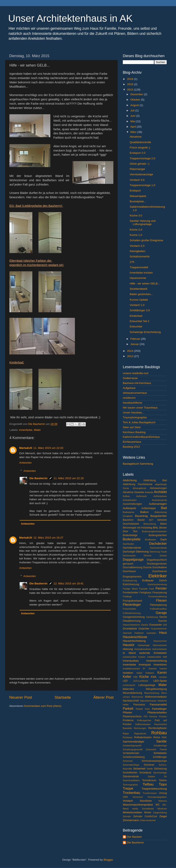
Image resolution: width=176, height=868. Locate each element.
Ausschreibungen (132, 504)
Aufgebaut (129, 388)
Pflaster (127, 712)
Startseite (63, 697)
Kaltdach (150, 673)
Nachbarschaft (131, 701)
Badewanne (129, 512)
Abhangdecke (139, 488)
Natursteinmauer (148, 701)
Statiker (152, 776)
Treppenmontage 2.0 (143, 158)
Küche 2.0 (136, 230)
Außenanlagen (158, 504)
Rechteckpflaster (158, 728)
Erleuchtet (136, 326)
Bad (164, 508)
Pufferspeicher (144, 720)
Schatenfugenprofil (132, 746)
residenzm (129, 398)
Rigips (126, 733)
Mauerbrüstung (152, 693)
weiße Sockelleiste (143, 809)
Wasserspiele (138, 196)
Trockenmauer (150, 793)
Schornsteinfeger (131, 765)
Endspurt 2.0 (138, 153)
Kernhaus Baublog (134, 432)
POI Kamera (150, 716)
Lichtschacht (129, 685)
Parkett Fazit (143, 709)
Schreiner (149, 765)
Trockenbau (131, 793)
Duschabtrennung (133, 567)
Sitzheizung (160, 769)
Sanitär (162, 741)
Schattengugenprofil (133, 749)
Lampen (163, 677)
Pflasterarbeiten (157, 712)
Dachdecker (158, 543)
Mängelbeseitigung (156, 689)
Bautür (141, 520)
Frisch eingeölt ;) (140, 148)
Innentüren (160, 665)
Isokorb (163, 669)
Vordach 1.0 (137, 305)
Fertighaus (145, 593)
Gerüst (163, 617)
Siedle (150, 769)
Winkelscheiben (133, 812)
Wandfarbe (146, 801)
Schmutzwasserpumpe (154, 761)
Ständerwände (131, 776)
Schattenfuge (160, 746)
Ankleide (149, 492)
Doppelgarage (133, 559)
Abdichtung (130, 480)
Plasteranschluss (132, 716)
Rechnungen (140, 728)
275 (132, 262)
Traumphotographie (135, 417)
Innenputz (145, 665)
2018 (131, 79)
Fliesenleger (132, 604)
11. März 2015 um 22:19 (69, 478)
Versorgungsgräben (157, 797)
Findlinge (127, 596)
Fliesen (161, 600)
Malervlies (128, 689)
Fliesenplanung (158, 605)
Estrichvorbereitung (157, 584)
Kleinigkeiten (138, 251)
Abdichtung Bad (155, 480)
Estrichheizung (131, 584)
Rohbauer (128, 737)
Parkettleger (159, 709)
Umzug (163, 793)
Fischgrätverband (132, 601)
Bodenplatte (132, 539)
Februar (136, 339)
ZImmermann (131, 820)
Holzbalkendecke (143, 649)
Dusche (147, 567)
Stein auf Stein (132, 427)
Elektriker (158, 576)
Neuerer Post (21, 697)
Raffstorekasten (143, 724)
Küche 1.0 (136, 235)
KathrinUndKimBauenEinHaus (141, 437)
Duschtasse (129, 571)
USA (125, 797)
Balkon (144, 512)
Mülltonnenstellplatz (156, 697)
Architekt (160, 492)
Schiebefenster (131, 753)
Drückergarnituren (157, 564)
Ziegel (163, 816)
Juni (133, 116)
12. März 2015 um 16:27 (48, 538)
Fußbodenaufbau (158, 609)
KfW (135, 677)
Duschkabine (160, 567)
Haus (163, 633)
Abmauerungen (158, 488)
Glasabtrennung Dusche (145, 621)
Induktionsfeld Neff (157, 657)
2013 (131, 356)
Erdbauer (148, 580)
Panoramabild (158, 704)
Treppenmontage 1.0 (143, 185)
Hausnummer (138, 278)
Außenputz (129, 508)
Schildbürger (160, 757)
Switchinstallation (131, 780)
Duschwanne (160, 571)
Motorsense (137, 697)
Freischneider (129, 609)
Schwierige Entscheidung (145, 332)
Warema (163, 801)
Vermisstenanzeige (141, 174)
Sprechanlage (160, 773)
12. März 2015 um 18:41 (69, 583)
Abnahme (136, 137)
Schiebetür (160, 753)
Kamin (162, 672)
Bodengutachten (158, 535)
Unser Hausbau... (134, 412)
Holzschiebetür (160, 649)
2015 (131, 90)
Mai (133, 121)
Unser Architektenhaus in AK (70, 18)
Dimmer (148, 556)
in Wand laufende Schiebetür (145, 653)
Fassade (143, 589)
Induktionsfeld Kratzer (134, 657)
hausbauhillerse (133, 403)
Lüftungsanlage (147, 685)
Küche (144, 677)
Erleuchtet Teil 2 (140, 321)
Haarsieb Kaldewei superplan (139, 633)
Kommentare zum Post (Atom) (43, 706)
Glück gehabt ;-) (140, 164)
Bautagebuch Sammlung (138, 464)
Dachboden (128, 544)
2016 (131, 84)
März (134, 132)
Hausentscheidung (134, 641)
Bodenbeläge (130, 535)
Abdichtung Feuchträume (138, 484)
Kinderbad (136, 316)
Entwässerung (130, 581)
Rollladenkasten (143, 737)
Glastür (145, 625)
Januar (135, 344)
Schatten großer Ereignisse (147, 240)
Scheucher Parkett (156, 749)
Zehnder (127, 816)
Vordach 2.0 (137, 246)
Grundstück (130, 629)
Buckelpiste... (138, 201)
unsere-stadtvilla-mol (136, 373)
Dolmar (163, 556)
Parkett (128, 708)
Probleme (128, 720)
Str (165, 776)
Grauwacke (155, 625)
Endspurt (135, 191)
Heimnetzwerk (160, 645)
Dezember (137, 94)
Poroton (163, 716)
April (134, 127)
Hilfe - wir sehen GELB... (145, 283)
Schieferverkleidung (134, 757)
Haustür (129, 645)
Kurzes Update (139, 300)
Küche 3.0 (136, 216)
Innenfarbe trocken (141, 273)
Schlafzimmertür (140, 256)
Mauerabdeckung (132, 693)
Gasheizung (152, 617)
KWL (154, 677)
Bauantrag (141, 516)
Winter (148, 813)
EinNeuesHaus (132, 442)
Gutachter (144, 629)
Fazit (152, 589)
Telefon (163, 780)
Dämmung (142, 552)
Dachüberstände (132, 548)
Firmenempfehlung (158, 596)
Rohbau (159, 733)
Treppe (128, 788)
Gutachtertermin (159, 629)
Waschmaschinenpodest (138, 805)
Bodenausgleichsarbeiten (154, 531)
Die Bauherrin (39, 478)
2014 (131, 351)
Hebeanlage (144, 645)
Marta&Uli (26, 448)
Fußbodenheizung (132, 613)
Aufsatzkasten (130, 500)
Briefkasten (151, 540)
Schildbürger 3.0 (140, 310)
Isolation (128, 673)
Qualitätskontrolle (140, 142)
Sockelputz (145, 773)
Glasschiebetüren (131, 625)
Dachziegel (129, 552)
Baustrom (128, 520)
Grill (165, 625)
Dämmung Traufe (158, 552)
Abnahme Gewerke (133, 492)
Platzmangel (137, 169)
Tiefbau (148, 784)
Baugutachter (159, 516)
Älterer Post (103, 697)
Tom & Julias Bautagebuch (139, 422)
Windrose (162, 809)
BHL (156, 528)
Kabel (139, 673)
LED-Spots (160, 681)
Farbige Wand (130, 589)
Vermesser (138, 797)
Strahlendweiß (139, 289)
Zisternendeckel (148, 820)
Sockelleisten (130, 773)
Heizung (128, 649)
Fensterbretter (131, 593)
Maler (37, 430)
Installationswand (131, 669)
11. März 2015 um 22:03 (48, 448)
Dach (164, 539)
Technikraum (149, 780)
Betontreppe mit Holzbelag (138, 528)
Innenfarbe (26, 430)
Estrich (163, 581)
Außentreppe (149, 508)
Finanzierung (160, 593)
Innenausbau (131, 661)
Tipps (163, 784)
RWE (164, 737)
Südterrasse (130, 378)
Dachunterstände (158, 548)
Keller (127, 677)
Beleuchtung (150, 524)
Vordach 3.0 (137, 180)
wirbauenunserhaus (135, 393)
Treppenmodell (139, 267)
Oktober (136, 100)
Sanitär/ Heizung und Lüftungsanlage (143, 222)
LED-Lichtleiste (141, 681)
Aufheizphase (160, 496)
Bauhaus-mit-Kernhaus (137, 383)
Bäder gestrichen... (141, 294)
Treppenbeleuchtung (154, 789)
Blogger (108, 860)
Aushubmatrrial (159, 500)
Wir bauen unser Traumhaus (140, 408)
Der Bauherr (134, 837)
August (135, 105)
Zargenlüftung (160, 813)
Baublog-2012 (131, 447)
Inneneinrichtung (157, 661)
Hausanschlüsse (135, 637)
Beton (164, 524)
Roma (157, 737)
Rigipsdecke (140, 733)
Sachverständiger (134, 742)
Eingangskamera (132, 577)
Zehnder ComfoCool (145, 816)
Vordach (128, 801)
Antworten (25, 463)
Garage (161, 613)
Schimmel (128, 761)
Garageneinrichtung (134, 617)
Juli (133, 110)
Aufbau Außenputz (135, 496)
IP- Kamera (150, 669)
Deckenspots (129, 556)
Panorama (139, 705)
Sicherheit (139, 769)
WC (158, 805)
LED (125, 681)
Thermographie (130, 785)
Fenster (161, 588)
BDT (151, 520)
